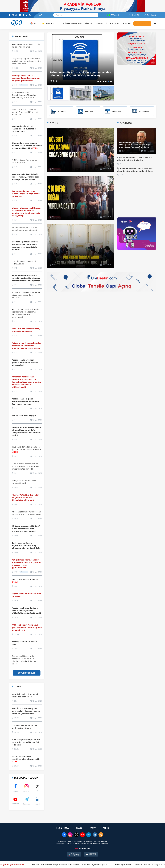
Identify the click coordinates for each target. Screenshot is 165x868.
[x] (76, 835)
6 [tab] (111, 82)
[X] (16, 15)
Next (111, 59)
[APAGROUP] (82, 848)
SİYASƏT (89, 24)
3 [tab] (103, 82)
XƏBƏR (100, 24)
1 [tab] (98, 82)
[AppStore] (91, 855)
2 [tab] (101, 82)
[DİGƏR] (154, 24)
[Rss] (30, 15)
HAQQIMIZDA (62, 828)
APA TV (127, 24)
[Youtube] (20, 15)
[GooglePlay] (74, 855)
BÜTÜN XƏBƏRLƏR (73, 24)
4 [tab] (106, 82)
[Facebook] (10, 15)
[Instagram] (13, 15)
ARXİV (93, 828)
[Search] (95, 15)
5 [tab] (108, 82)
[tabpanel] (81, 59)
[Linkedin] (27, 15)
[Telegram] (23, 15)
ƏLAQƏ (79, 828)
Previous (51, 59)
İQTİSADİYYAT (113, 24)
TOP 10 (106, 828)
